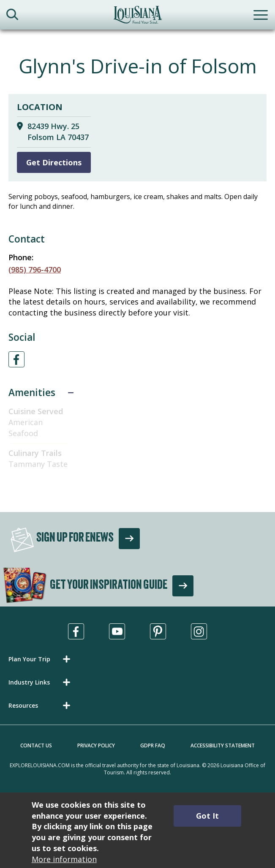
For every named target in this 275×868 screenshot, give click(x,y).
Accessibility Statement (223, 745)
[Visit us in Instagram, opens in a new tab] (199, 631)
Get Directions (54, 162)
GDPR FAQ (153, 745)
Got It (207, 816)
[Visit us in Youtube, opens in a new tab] (117, 631)
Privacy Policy (96, 745)
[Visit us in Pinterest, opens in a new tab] (158, 631)
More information (64, 859)
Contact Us (36, 745)
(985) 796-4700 (35, 270)
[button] (41, 659)
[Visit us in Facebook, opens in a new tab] (76, 631)
